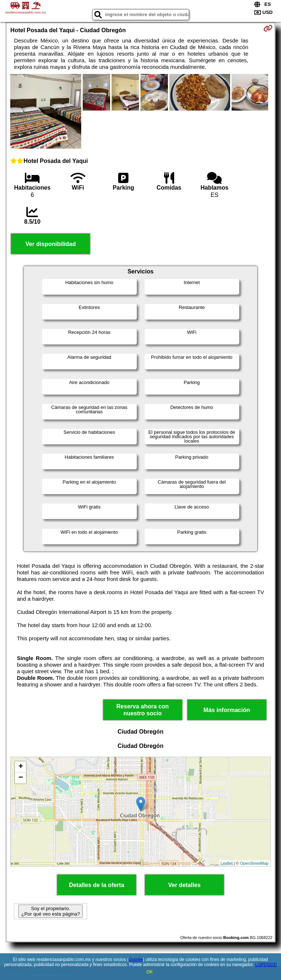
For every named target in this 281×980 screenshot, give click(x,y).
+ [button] (21, 767)
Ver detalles (185, 885)
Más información (227, 710)
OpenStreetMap (254, 863)
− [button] (21, 778)
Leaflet (227, 863)
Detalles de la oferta (96, 885)
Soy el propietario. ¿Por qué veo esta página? (50, 911)
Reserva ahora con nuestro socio (143, 710)
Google (136, 959)
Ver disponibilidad (50, 244)
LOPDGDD (266, 965)
